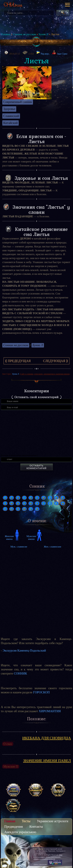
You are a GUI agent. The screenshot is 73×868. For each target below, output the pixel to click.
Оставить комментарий (37, 467)
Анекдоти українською (20, 832)
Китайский (10, 123)
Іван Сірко (62, 54)
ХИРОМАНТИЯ (50, 711)
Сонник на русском (25, 34)
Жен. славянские (52, 547)
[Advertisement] (36, 590)
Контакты (36, 827)
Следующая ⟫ (55, 361)
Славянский (11, 116)
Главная (10, 821)
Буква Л (43, 34)
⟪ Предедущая (18, 361)
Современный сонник (18, 102)
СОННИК (20, 673)
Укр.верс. (43, 53)
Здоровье (9, 109)
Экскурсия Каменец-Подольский (24, 650)
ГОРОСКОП (41, 692)
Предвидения (14, 827)
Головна (6, 34)
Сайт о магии (39, 849)
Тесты (26, 821)
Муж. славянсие (19, 547)
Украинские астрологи (53, 821)
